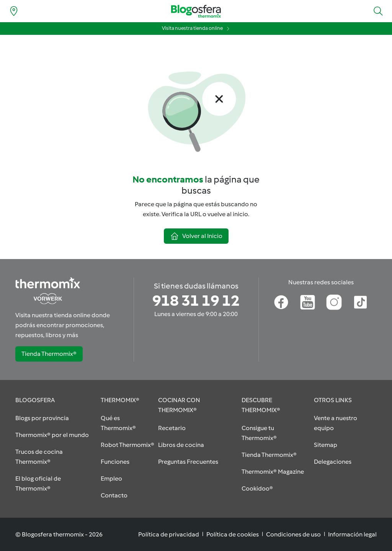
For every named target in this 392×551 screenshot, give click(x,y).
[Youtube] (308, 302)
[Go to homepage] (196, 11)
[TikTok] (360, 302)
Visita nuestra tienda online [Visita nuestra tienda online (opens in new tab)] (192, 28)
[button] (378, 11)
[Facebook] (281, 302)
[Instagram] (334, 302)
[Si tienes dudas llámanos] (196, 301)
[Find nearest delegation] (14, 11)
